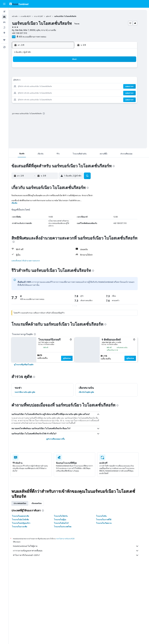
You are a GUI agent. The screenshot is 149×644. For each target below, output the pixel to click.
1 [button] (64, 68)
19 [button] (46, 87)
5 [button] (46, 74)
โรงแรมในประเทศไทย (67, 552)
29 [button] (64, 93)
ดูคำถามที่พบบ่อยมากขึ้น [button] (60, 465)
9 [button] (70, 74)
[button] (4, 4)
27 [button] (52, 93)
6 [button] (52, 74)
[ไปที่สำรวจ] (4, 33)
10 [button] (34, 81)
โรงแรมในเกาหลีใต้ (108, 545)
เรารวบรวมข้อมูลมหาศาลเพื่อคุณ (80, 576)
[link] (28, 390)
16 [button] (70, 81)
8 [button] (64, 74)
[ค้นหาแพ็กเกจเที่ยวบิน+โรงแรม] (4, 27)
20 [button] (52, 87)
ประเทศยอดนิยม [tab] (24, 529)
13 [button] (52, 81)
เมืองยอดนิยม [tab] (41, 529)
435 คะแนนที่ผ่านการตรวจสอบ (38, 37)
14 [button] (58, 81)
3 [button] (34, 74)
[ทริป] (4, 40)
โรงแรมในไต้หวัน (65, 542)
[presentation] (50, 113)
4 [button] (40, 74)
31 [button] (34, 99)
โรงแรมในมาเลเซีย (24, 552)
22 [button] (64, 87)
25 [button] (40, 93)
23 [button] (70, 87)
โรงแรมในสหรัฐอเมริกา (25, 549)
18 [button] (40, 87)
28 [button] (58, 93)
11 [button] (40, 81)
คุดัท (54, 16)
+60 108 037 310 (26, 33)
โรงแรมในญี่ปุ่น (64, 545)
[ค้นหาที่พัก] (4, 17)
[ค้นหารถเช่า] (4, 22)
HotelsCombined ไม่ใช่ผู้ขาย (80, 572)
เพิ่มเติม (19, 203)
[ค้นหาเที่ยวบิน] (4, 12)
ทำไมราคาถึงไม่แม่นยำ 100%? (80, 581)
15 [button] (64, 81)
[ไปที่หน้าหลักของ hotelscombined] (19, 4)
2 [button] (70, 68)
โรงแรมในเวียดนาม (108, 549)
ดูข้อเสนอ (71, 358)
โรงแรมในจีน (106, 542)
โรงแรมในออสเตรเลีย (25, 542)
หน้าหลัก (21, 16)
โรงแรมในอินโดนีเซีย (25, 545)
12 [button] (46, 81)
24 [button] (34, 93)
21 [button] (58, 87)
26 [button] (46, 93)
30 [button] (70, 93)
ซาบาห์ (43, 16)
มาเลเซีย (29, 16)
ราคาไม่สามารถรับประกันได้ (69, 564)
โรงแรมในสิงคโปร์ (66, 549)
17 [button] (34, 87)
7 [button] (58, 74)
